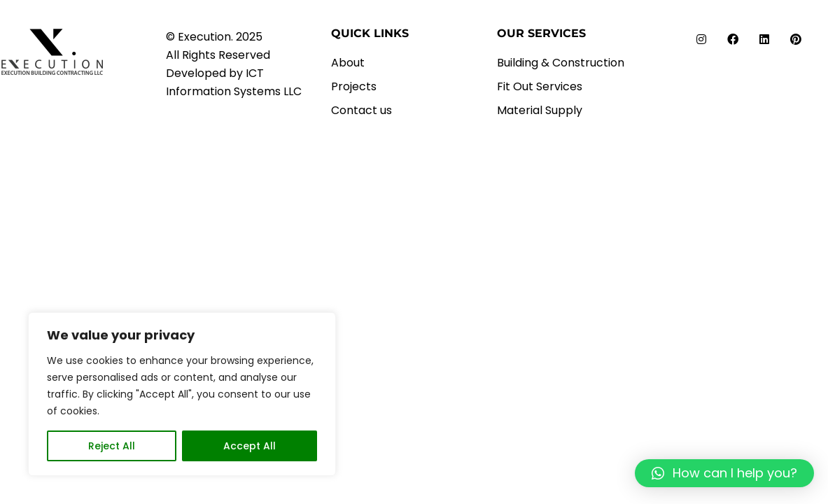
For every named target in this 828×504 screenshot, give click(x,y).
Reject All (112, 446)
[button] (724, 473)
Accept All (250, 446)
